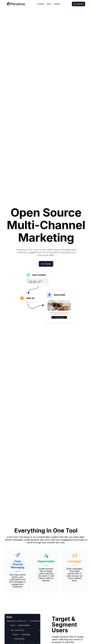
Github (57, 4)
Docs (49, 4)
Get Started (78, 4)
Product (41, 4)
